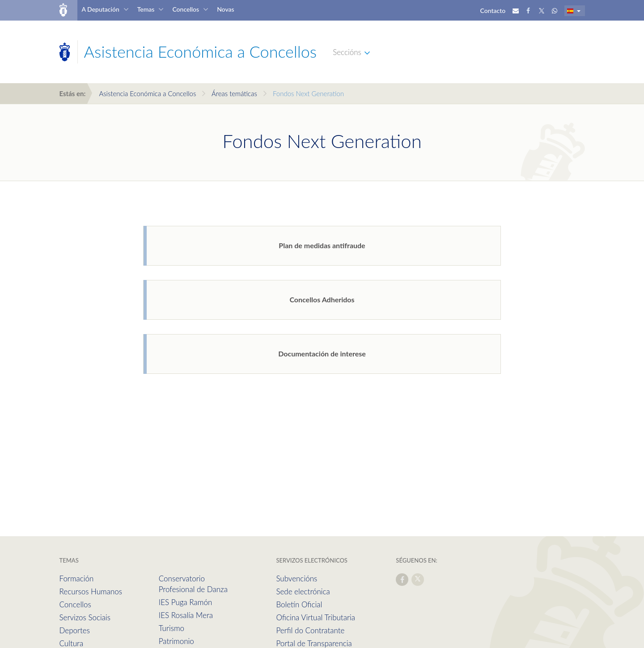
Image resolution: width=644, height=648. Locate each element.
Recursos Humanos (91, 591)
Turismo (172, 628)
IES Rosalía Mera (186, 615)
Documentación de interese (322, 354)
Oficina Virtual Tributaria (316, 617)
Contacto (493, 11)
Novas (225, 9)
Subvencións (297, 578)
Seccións (347, 52)
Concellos (186, 9)
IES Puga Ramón (186, 602)
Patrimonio (176, 641)
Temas (146, 9)
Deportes (75, 630)
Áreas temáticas (234, 93)
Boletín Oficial (299, 604)
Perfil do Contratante (310, 630)
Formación (77, 578)
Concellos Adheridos (322, 299)
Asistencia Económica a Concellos (147, 93)
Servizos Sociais (85, 617)
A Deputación (100, 9)
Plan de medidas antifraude (322, 245)
